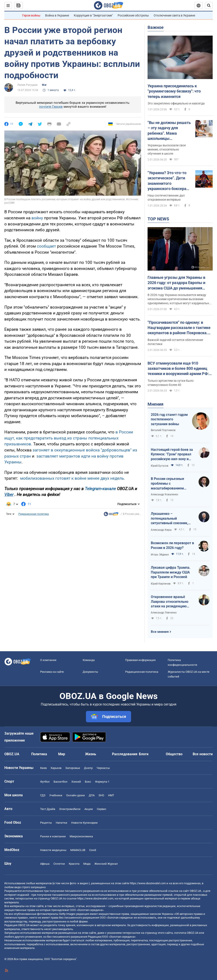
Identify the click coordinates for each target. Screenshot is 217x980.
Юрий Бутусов (160, 466)
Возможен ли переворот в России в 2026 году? (172, 545)
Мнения (155, 404)
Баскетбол (61, 782)
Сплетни (59, 864)
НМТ (111, 795)
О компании (48, 660)
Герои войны (31, 15)
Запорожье (73, 768)
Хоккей (76, 782)
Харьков (56, 768)
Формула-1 (102, 782)
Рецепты (46, 823)
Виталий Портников (163, 430)
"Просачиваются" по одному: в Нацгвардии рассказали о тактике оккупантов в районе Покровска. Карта (179, 328)
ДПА (92, 795)
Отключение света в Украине (174, 15)
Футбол (45, 782)
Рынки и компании (53, 836)
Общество (174, 754)
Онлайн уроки (76, 795)
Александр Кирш (161, 530)
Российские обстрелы (133, 15)
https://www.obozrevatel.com (148, 883)
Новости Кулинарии (84, 823)
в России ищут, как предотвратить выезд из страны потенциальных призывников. (69, 438)
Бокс (88, 782)
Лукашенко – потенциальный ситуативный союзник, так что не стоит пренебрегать (169, 519)
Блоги (144, 754)
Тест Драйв (48, 809)
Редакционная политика (34, 514)
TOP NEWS (158, 219)
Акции (89, 809)
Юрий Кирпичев (161, 584)
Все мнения (160, 632)
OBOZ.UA (195, 891)
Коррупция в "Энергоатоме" (93, 15)
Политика (39, 754)
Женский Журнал (106, 864)
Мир (62, 754)
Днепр (88, 768)
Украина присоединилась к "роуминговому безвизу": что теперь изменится (174, 91)
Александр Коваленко (164, 494)
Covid (93, 850)
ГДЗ (43, 795)
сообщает (47, 246)
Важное (156, 27)
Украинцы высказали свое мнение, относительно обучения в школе (167, 149)
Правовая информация (140, 660)
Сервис (102, 809)
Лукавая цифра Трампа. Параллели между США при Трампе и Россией (171, 572)
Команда (89, 660)
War (44, 85)
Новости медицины (53, 850)
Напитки (62, 823)
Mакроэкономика (81, 836)
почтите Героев (51, 107)
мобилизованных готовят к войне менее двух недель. (72, 478)
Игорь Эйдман (160, 555)
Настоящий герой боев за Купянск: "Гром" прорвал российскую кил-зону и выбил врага (172, 454)
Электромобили (70, 809)
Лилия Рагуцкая (27, 85)
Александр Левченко (164, 613)
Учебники (56, 795)
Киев (43, 768)
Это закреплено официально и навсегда (176, 103)
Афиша (45, 864)
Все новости (203, 754)
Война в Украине (57, 15)
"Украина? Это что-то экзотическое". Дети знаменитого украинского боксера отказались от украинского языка (167, 181)
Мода (87, 864)
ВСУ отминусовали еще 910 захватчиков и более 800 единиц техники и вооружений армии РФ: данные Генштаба (178, 369)
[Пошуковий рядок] (209, 5)
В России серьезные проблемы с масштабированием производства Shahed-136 (172, 484)
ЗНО (101, 795)
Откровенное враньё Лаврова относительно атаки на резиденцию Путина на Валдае (170, 602)
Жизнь (91, 754)
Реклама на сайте (52, 672)
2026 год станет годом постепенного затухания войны (169, 419)
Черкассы (103, 768)
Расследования (125, 754)
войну (37, 218)
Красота (74, 864)
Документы (90, 672)
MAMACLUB (78, 850)
